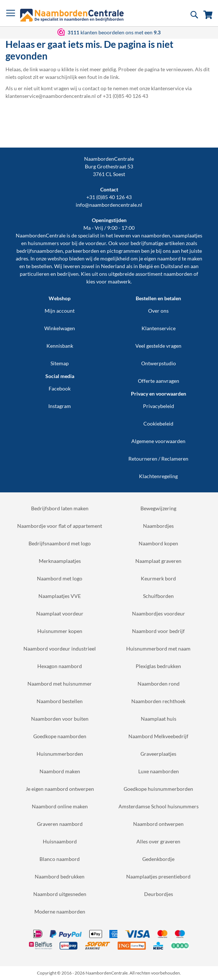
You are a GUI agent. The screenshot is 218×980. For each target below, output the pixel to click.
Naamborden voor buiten (60, 719)
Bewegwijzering (158, 508)
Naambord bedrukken (60, 876)
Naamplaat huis (159, 719)
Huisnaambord (60, 841)
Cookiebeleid (158, 424)
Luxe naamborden (159, 771)
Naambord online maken (60, 806)
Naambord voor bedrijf (158, 631)
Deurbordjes (159, 894)
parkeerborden (82, 251)
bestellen (42, 266)
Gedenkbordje (158, 859)
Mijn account (60, 311)
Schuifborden (158, 596)
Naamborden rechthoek (158, 701)
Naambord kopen (158, 543)
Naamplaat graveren (158, 561)
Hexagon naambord (60, 666)
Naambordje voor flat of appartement (60, 526)
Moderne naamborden (60, 912)
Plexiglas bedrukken (158, 666)
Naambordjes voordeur (159, 613)
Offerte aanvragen (159, 381)
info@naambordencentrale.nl (109, 205)
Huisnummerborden (60, 754)
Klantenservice (159, 328)
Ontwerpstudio (159, 363)
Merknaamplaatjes (60, 561)
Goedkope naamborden (60, 736)
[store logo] (72, 15)
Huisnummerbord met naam (158, 649)
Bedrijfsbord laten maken (60, 508)
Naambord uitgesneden (60, 894)
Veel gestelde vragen (158, 346)
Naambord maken (60, 771)
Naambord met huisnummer (60, 684)
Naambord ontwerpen (158, 824)
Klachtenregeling (158, 476)
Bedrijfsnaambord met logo (60, 543)
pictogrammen (123, 251)
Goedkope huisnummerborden (158, 789)
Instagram (60, 406)
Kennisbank (60, 346)
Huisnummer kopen (60, 631)
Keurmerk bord (158, 578)
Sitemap (60, 363)
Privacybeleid (159, 406)
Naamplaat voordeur (60, 613)
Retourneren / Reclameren (158, 459)
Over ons (158, 311)
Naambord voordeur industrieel (60, 649)
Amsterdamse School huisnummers (159, 806)
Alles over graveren (158, 841)
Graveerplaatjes (158, 754)
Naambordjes (158, 526)
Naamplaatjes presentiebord (158, 876)
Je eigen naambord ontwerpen (60, 789)
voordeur (96, 243)
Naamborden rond (159, 684)
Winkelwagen (60, 328)
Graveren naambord (60, 824)
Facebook (60, 388)
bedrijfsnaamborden (40, 251)
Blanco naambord (60, 859)
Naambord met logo (60, 578)
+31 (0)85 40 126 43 (109, 197)
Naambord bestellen (60, 701)
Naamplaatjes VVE (60, 596)
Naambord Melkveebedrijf (158, 736)
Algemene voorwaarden (158, 441)
